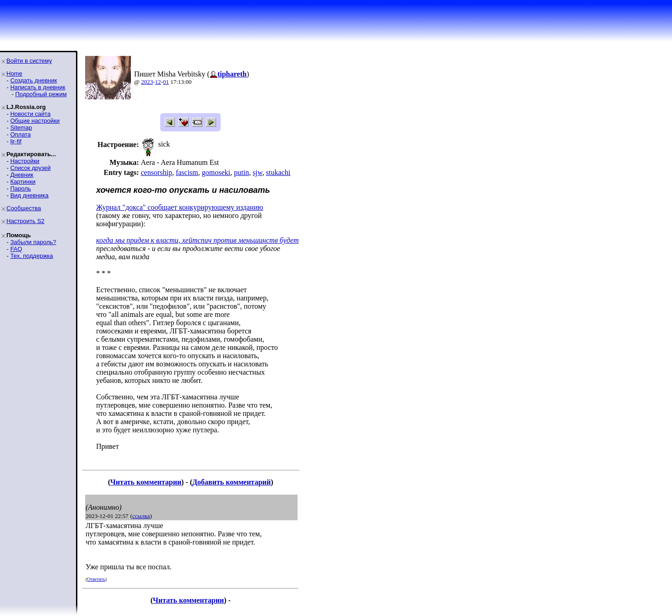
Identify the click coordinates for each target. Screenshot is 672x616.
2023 (147, 82)
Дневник (22, 175)
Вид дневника (29, 195)
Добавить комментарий (231, 482)
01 (166, 82)
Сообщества (24, 208)
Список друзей (30, 168)
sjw (257, 172)
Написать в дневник (38, 87)
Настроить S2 (25, 221)
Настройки (25, 161)
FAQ (16, 249)
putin (241, 172)
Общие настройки (35, 121)
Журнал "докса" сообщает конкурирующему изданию (180, 207)
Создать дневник (33, 80)
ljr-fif (16, 141)
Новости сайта (30, 114)
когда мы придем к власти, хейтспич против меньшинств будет (197, 240)
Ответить (96, 579)
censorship (156, 172)
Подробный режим (41, 94)
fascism (187, 172)
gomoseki (216, 172)
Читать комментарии (146, 482)
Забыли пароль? (33, 242)
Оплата (20, 134)
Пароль (20, 188)
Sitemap (21, 128)
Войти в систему (29, 61)
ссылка (141, 516)
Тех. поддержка (31, 256)
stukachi (278, 172)
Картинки (23, 182)
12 (158, 82)
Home (14, 74)
